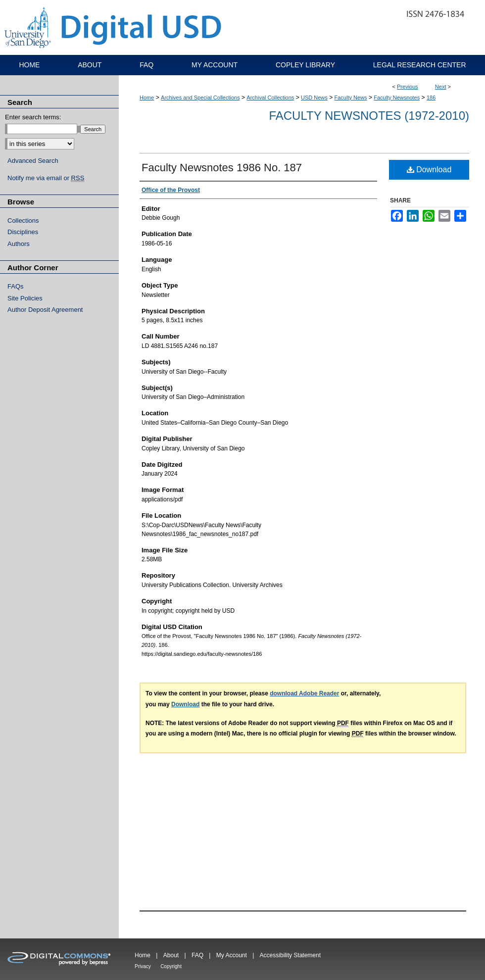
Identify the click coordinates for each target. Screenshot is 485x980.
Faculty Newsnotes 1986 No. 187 (222, 168)
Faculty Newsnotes (397, 98)
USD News (314, 98)
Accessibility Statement (290, 955)
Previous (408, 87)
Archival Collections (270, 98)
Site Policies (25, 298)
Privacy (143, 966)
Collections (23, 220)
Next (441, 87)
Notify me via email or (46, 178)
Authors (19, 244)
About (171, 955)
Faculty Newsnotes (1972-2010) (369, 116)
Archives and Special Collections (200, 98)
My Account (232, 955)
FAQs (16, 286)
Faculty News (351, 98)
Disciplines (23, 232)
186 (431, 98)
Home (147, 98)
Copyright (171, 966)
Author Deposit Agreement (45, 310)
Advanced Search (33, 161)
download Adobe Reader (304, 693)
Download (429, 170)
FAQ (197, 955)
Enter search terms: (33, 117)
